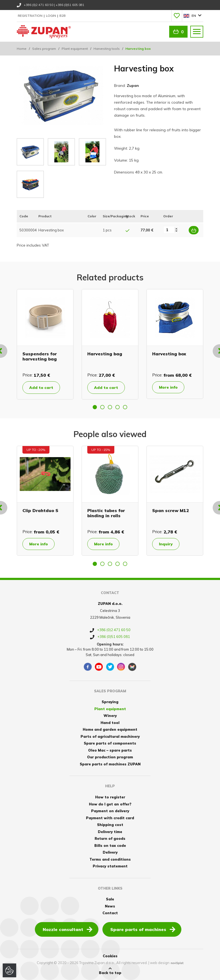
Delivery (110, 852)
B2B (63, 16)
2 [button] (102, 407)
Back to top (110, 971)
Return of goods (110, 838)
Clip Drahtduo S (40, 510)
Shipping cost (110, 825)
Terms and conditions (110, 859)
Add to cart (41, 388)
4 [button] (118, 407)
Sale (110, 899)
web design (160, 963)
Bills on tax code (110, 845)
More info (168, 387)
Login (51, 16)
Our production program (110, 757)
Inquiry (166, 544)
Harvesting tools (107, 49)
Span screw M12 (171, 510)
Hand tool (110, 723)
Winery (110, 716)
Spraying (110, 702)
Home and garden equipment (110, 729)
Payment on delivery (110, 811)
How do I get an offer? (110, 804)
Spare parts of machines (143, 929)
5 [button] (125, 407)
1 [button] (95, 407)
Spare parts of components (110, 743)
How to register (110, 797)
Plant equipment (75, 49)
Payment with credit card (110, 818)
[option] (45, 344)
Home (22, 49)
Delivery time (110, 832)
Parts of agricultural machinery (110, 736)
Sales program (44, 49)
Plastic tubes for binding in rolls (106, 513)
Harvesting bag (105, 354)
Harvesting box (169, 354)
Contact (110, 913)
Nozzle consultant (68, 929)
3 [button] (110, 407)
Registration (31, 16)
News (110, 906)
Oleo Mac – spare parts (110, 750)
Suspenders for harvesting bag (40, 356)
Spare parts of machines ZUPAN (110, 764)
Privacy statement (110, 866)
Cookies (110, 956)
